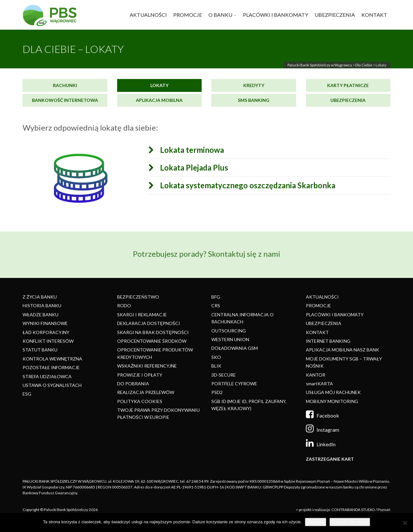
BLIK (216, 366)
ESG (27, 394)
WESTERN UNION (230, 339)
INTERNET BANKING (328, 341)
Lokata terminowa (187, 150)
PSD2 (217, 392)
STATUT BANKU (40, 350)
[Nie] (405, 523)
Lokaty (159, 85)
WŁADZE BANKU (40, 315)
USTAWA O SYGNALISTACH (52, 385)
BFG (216, 297)
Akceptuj (316, 522)
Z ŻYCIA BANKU (40, 297)
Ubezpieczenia (348, 100)
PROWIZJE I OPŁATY (140, 375)
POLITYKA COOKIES (140, 401)
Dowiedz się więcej (350, 522)
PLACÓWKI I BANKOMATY (276, 15)
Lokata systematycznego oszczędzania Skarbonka (242, 185)
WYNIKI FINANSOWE (45, 323)
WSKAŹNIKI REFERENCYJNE (147, 366)
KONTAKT (374, 15)
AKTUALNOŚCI (148, 15)
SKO (216, 357)
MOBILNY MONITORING (332, 401)
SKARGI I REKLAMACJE (142, 315)
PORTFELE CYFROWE (234, 384)
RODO (124, 305)
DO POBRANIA (133, 384)
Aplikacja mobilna (159, 100)
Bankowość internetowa (65, 100)
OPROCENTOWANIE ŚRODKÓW (152, 341)
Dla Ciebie (364, 65)
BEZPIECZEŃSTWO (138, 297)
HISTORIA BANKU (42, 305)
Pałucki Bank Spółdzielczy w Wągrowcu (320, 65)
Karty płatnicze (348, 85)
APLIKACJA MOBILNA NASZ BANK (342, 350)
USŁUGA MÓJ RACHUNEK (333, 392)
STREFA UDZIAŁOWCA (47, 376)
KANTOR (316, 375)
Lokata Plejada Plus (189, 168)
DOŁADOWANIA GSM (235, 348)
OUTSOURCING (229, 331)
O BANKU (220, 15)
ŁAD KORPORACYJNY (46, 332)
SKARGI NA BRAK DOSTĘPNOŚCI (153, 332)
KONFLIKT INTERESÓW (48, 341)
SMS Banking (254, 100)
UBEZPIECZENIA (335, 15)
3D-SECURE (224, 375)
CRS (216, 305)
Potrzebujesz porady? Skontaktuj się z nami (207, 250)
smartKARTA (319, 384)
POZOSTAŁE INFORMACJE (51, 367)
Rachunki (65, 85)
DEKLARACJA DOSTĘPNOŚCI (149, 323)
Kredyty (254, 85)
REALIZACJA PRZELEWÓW (146, 392)
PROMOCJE (188, 15)
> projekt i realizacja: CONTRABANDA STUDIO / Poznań (343, 510)
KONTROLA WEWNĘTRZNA (52, 359)
